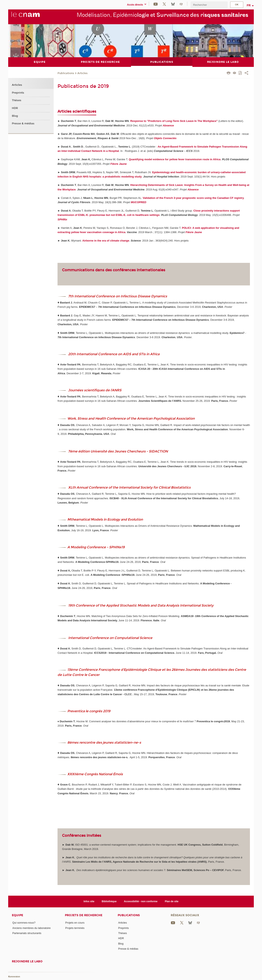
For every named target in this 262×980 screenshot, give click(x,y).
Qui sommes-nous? (24, 923)
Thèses (17, 100)
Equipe (18, 915)
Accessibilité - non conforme (141, 901)
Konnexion (14, 976)
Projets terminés (75, 928)
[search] (209, 5)
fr (249, 5)
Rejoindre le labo (27, 961)
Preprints (18, 93)
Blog (15, 116)
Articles (82, 73)
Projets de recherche (84, 915)
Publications (66, 73)
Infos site (89, 901)
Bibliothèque (109, 901)
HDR (15, 108)
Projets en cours (75, 923)
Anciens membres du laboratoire (31, 928)
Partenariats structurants (27, 933)
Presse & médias (23, 124)
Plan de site (172, 901)
